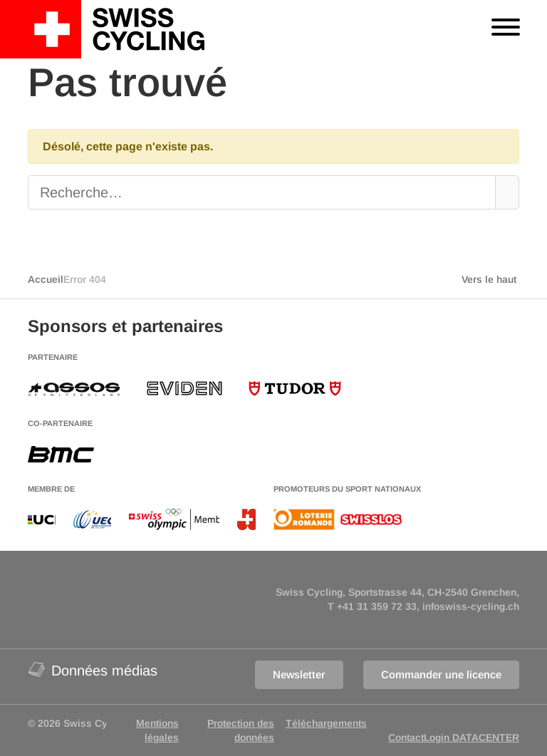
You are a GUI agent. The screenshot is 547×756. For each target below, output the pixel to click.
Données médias (93, 669)
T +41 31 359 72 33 (372, 606)
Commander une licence (441, 674)
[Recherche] (251, 192)
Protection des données (241, 730)
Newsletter (299, 674)
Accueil (46, 279)
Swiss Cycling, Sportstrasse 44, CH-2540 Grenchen (396, 592)
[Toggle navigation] (506, 29)
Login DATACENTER (472, 737)
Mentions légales (157, 730)
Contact (406, 737)
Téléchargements (326, 723)
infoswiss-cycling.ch (471, 606)
